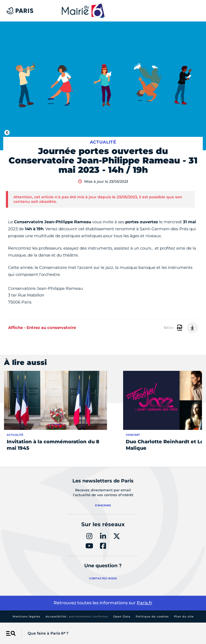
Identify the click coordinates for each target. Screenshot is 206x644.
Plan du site (184, 616)
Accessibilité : (77, 616)
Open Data (122, 616)
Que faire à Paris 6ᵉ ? (48, 633)
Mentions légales (26, 616)
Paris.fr (145, 603)
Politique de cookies (152, 616)
